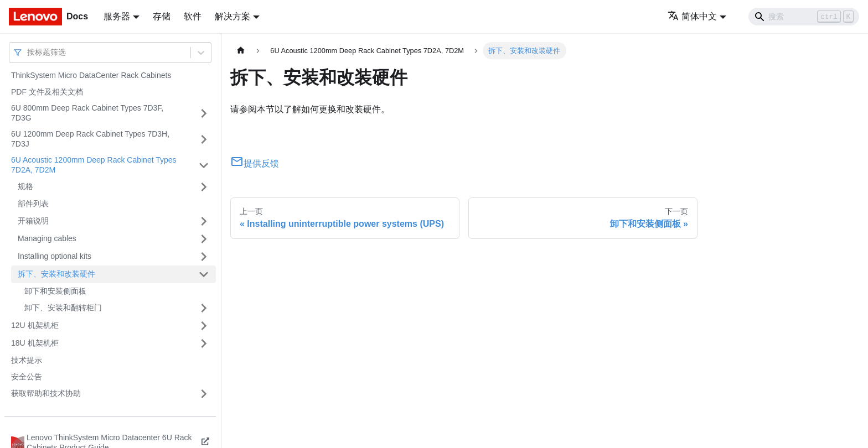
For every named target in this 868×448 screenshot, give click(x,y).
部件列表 (33, 204)
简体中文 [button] (692, 16)
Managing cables (47, 238)
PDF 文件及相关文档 (47, 92)
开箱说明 (33, 221)
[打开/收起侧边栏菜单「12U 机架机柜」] (204, 326)
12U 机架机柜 (35, 325)
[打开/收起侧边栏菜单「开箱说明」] (204, 221)
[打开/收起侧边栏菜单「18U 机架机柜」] (204, 343)
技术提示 (27, 360)
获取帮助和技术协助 (46, 393)
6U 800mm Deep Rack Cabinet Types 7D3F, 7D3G (87, 113)
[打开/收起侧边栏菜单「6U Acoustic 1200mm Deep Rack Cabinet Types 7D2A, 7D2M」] (204, 165)
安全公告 (27, 377)
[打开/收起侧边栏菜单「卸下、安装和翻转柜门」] (204, 308)
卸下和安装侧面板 (55, 291)
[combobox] (28, 52)
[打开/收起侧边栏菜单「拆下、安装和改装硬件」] (204, 274)
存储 (162, 16)
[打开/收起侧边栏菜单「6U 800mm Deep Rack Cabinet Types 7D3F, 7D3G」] (204, 113)
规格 (25, 186)
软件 (193, 16)
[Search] (804, 17)
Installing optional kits (55, 256)
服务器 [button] (117, 16)
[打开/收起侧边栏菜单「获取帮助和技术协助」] (204, 394)
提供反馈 (255, 163)
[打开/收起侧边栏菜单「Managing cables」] (204, 239)
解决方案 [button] (232, 16)
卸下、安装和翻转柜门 (63, 308)
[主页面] (241, 51)
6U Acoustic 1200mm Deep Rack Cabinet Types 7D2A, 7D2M (94, 165)
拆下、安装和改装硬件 (56, 274)
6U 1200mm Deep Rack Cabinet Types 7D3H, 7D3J (90, 139)
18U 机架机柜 (35, 343)
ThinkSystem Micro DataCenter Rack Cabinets (91, 75)
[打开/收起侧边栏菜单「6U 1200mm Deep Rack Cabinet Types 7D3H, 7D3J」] (204, 139)
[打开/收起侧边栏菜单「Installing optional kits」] (204, 257)
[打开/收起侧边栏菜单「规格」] (204, 187)
